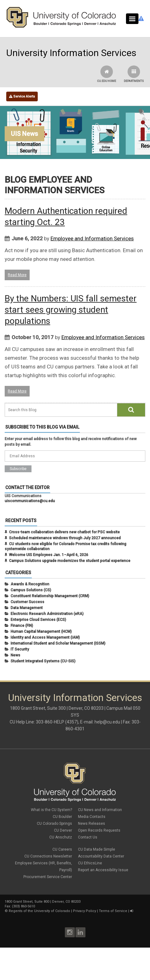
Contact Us (88, 837)
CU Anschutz (61, 837)
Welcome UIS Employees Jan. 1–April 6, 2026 (49, 555)
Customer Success (27, 602)
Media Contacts (92, 817)
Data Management (27, 608)
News (15, 655)
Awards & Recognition (30, 584)
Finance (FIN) (22, 626)
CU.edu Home (106, 74)
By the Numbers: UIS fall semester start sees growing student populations (71, 310)
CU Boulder (62, 817)
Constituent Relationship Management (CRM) (50, 596)
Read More (17, 275)
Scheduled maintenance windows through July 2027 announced (65, 538)
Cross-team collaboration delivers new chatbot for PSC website (64, 532)
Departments (134, 74)
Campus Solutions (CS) (31, 590)
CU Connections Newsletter (48, 856)
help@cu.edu (107, 722)
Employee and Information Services (92, 238)
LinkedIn (80, 932)
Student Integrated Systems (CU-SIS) (43, 661)
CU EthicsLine (90, 863)
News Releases (92, 824)
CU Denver (63, 830)
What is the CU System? (51, 810)
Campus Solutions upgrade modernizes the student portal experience (70, 561)
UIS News (24, 134)
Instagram (70, 932)
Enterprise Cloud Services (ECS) (38, 620)
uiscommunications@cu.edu (30, 501)
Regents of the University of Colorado (39, 911)
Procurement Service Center (48, 877)
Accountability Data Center (101, 856)
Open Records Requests (99, 830)
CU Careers (62, 849)
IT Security (20, 649)
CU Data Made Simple (97, 849)
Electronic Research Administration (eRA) (47, 614)
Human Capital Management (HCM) (41, 632)
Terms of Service (113, 911)
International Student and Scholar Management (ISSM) (58, 643)
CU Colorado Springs (54, 824)
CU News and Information (100, 810)
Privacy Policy (85, 911)
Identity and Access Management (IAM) (45, 637)
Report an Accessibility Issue (103, 870)
